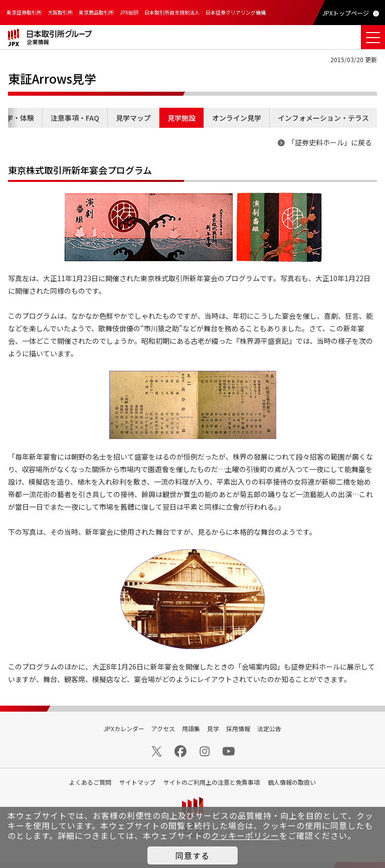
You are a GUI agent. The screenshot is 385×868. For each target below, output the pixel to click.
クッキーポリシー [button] (245, 835)
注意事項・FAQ (75, 118)
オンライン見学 (237, 118)
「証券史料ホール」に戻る (330, 142)
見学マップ (133, 118)
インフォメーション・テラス (323, 118)
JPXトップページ (346, 13)
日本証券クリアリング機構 (236, 12)
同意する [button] (192, 855)
